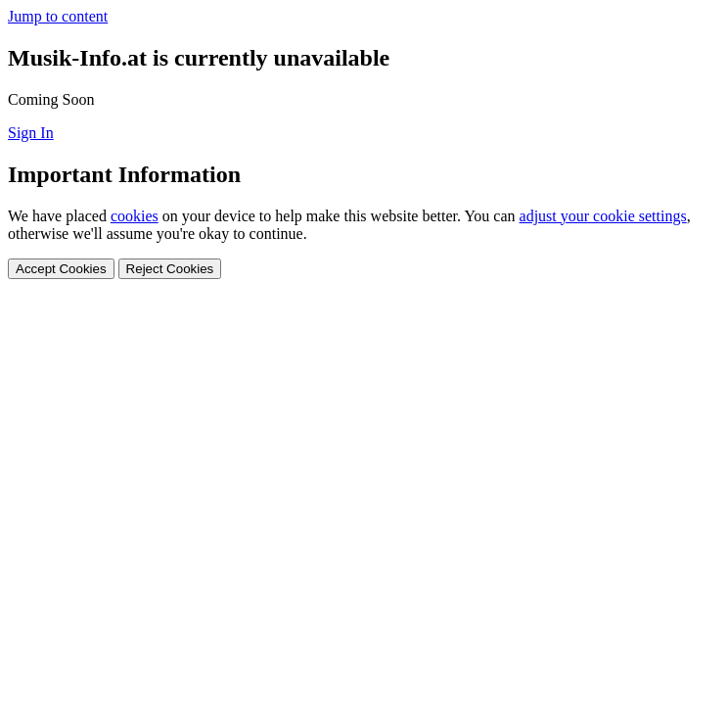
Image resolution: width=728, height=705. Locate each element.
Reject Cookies (170, 269)
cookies (135, 216)
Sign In (31, 133)
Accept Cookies (61, 269)
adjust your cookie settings (603, 216)
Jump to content (58, 16)
